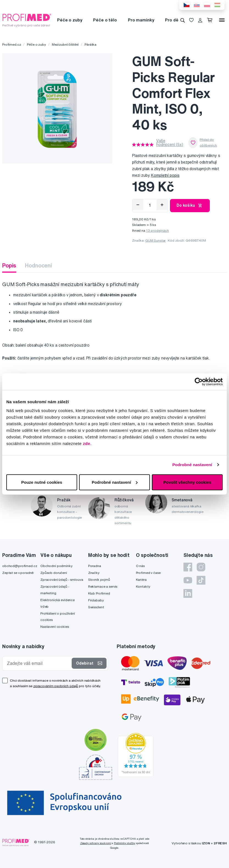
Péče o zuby (70, 20)
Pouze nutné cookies (42, 482)
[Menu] (222, 20)
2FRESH (220, 843)
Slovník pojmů (99, 580)
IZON (206, 843)
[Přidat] (162, 205)
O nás (140, 566)
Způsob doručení (54, 573)
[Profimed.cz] (27, 20)
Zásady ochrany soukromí (96, 843)
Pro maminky (141, 20)
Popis (9, 265)
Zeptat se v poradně (18, 573)
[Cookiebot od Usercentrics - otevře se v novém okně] (199, 382)
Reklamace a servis (103, 586)
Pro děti (173, 20)
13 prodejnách (157, 230)
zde (87, 443)
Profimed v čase (148, 573)
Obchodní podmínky (56, 566)
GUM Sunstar (155, 240)
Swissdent (96, 607)
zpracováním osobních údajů (56, 686)
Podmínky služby (125, 843)
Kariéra (141, 580)
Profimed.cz (12, 44)
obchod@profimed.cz (20, 566)
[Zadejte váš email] (38, 663)
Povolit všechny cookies (187, 482)
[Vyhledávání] (183, 20)
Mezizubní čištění (65, 44)
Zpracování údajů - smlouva (62, 580)
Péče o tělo (105, 20)
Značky (94, 573)
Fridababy (96, 600)
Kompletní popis (165, 175)
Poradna (95, 566)
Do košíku (190, 206)
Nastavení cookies (55, 627)
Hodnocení (38, 265)
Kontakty (143, 586)
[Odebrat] (138, 205)
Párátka (90, 44)
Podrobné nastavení (192, 465)
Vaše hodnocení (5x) (170, 143)
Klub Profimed (99, 593)
